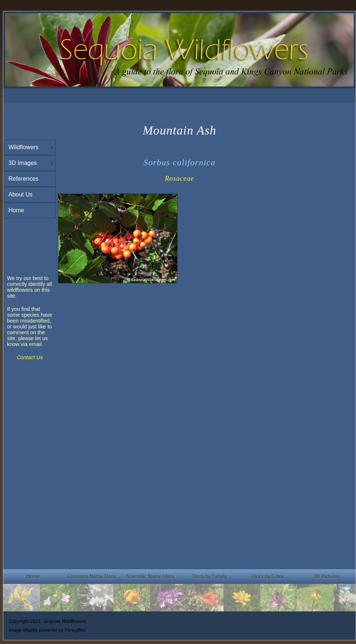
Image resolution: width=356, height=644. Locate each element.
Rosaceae (179, 178)
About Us (21, 194)
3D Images (23, 163)
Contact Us (30, 357)
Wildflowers (23, 147)
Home (16, 210)
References (23, 179)
